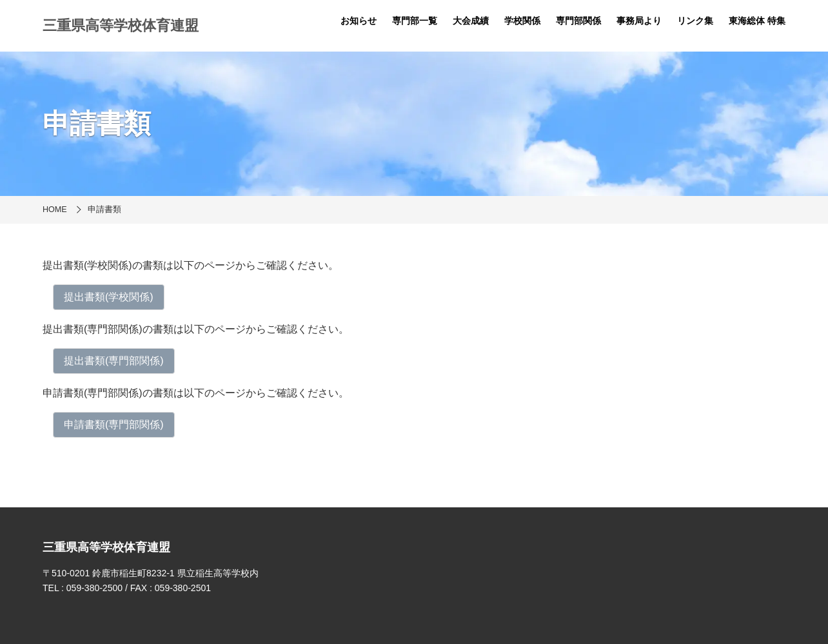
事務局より (639, 21)
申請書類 (104, 210)
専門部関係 (578, 21)
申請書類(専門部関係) (114, 424)
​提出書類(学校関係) (109, 297)
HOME (55, 210)
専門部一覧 (415, 21)
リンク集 (695, 21)
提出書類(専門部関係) (114, 361)
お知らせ (359, 21)
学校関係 (522, 21)
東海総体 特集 (757, 21)
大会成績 (471, 21)
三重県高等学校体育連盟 (121, 25)
